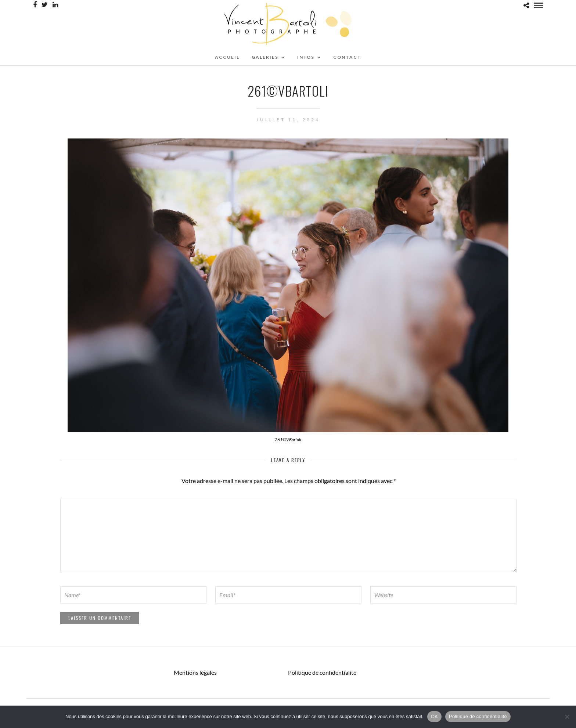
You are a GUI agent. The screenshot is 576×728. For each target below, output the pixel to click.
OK (434, 716)
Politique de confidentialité (322, 672)
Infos (306, 57)
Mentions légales (195, 672)
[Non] (567, 717)
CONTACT (347, 57)
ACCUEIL (227, 57)
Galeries (265, 57)
